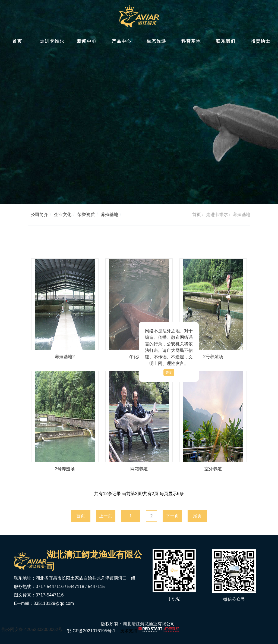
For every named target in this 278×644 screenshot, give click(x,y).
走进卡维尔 (52, 41)
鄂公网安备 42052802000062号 (32, 629)
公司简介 (39, 215)
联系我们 (226, 41)
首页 (17, 41)
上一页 (106, 516)
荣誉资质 (86, 215)
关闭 (169, 372)
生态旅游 (156, 41)
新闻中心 (87, 41)
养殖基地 (109, 215)
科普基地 (191, 41)
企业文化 (63, 215)
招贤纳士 (261, 41)
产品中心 (122, 41)
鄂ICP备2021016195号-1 (91, 631)
